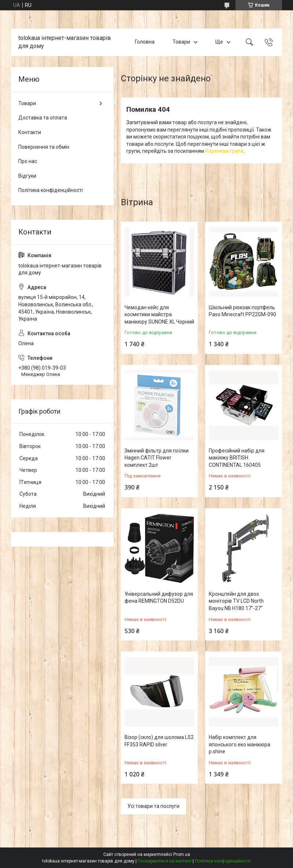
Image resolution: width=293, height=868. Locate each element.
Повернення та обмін (44, 147)
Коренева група (224, 151)
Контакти (30, 132)
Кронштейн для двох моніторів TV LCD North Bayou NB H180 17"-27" (236, 601)
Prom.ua (182, 854)
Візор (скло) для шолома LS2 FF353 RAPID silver (159, 741)
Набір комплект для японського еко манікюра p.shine (240, 744)
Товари (181, 42)
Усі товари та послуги (153, 806)
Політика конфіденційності (51, 190)
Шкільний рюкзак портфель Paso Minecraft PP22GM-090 (242, 311)
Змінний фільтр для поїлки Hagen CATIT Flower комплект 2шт (157, 458)
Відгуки (27, 176)
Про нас (28, 161)
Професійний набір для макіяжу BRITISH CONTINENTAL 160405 (237, 458)
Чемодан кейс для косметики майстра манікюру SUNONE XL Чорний (159, 315)
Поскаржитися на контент (165, 861)
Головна (145, 42)
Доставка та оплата (43, 118)
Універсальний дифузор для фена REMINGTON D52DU (159, 598)
